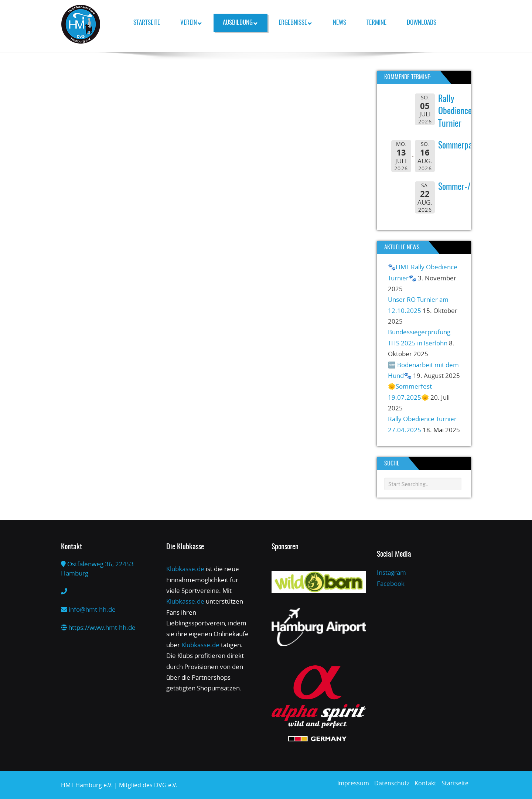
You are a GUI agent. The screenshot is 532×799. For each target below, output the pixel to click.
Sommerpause (461, 146)
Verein (191, 23)
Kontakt (425, 783)
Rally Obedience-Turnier (456, 112)
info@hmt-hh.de (92, 609)
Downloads (422, 23)
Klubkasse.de (185, 569)
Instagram (391, 572)
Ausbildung (240, 23)
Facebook (391, 583)
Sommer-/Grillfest (468, 187)
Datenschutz (392, 783)
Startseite (147, 23)
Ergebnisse (295, 23)
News (340, 23)
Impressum (353, 783)
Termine (376, 23)
